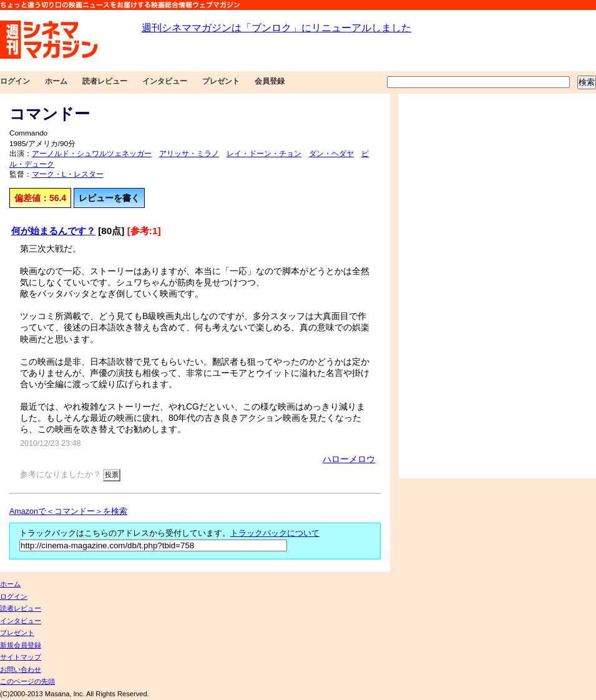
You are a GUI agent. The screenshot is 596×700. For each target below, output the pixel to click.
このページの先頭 (27, 681)
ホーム (56, 81)
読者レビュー (105, 81)
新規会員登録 (21, 645)
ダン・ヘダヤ (331, 154)
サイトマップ (21, 657)
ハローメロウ (349, 459)
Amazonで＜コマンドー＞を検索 (68, 511)
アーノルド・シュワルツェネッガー (92, 154)
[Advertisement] (442, 286)
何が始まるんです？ (53, 231)
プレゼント (221, 81)
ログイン (15, 81)
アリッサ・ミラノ (189, 154)
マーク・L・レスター (68, 174)
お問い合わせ (21, 669)
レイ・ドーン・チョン (264, 154)
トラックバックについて (275, 533)
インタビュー (165, 81)
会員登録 (270, 81)
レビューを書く (109, 198)
